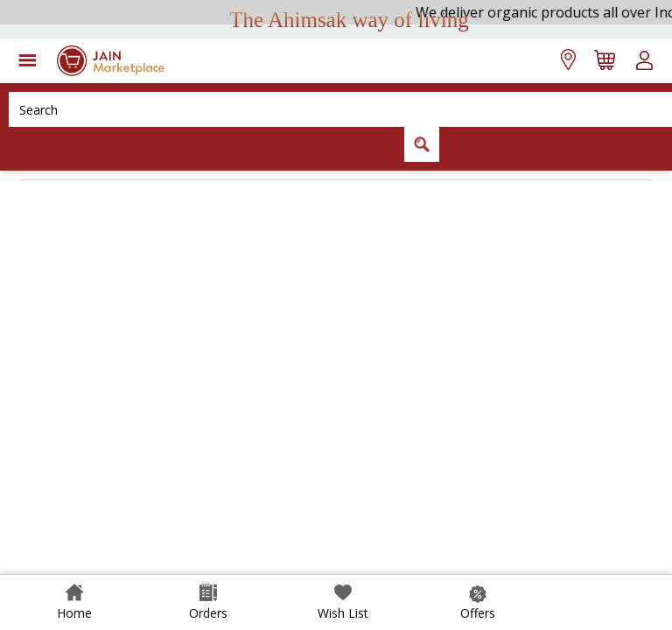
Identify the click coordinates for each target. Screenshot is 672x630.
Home (74, 613)
